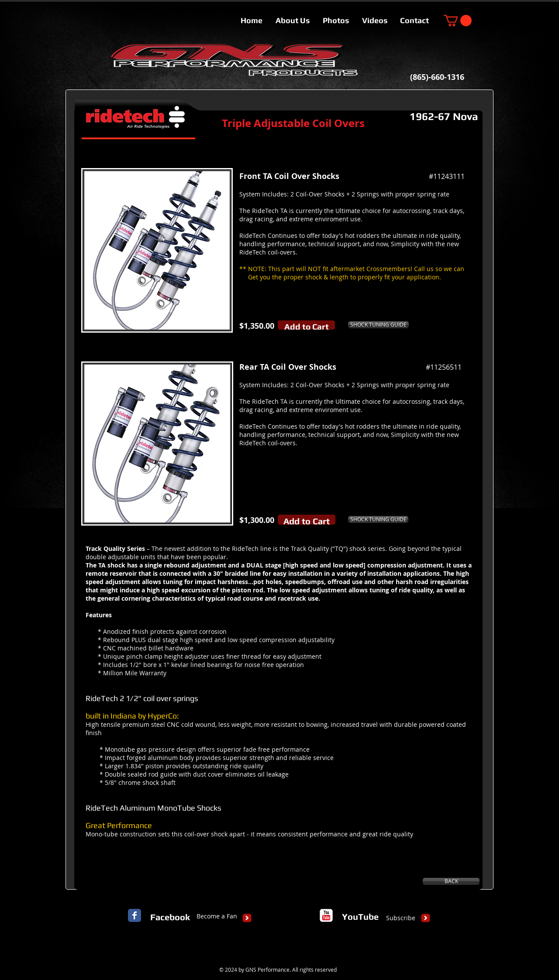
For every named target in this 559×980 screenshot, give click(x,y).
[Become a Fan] (217, 916)
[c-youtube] (326, 915)
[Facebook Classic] (135, 915)
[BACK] (451, 881)
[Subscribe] (401, 918)
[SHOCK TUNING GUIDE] (378, 325)
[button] (458, 21)
